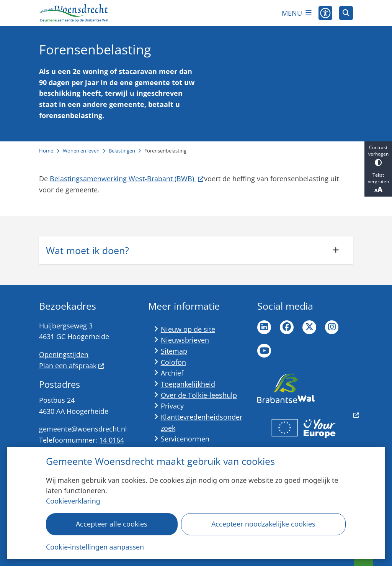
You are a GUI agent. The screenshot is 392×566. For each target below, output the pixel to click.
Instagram (332, 327)
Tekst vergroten (378, 183)
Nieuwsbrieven (185, 340)
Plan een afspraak (72, 366)
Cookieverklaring (73, 501)
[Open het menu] (297, 13)
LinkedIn (264, 327)
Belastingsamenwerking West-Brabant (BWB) (127, 179)
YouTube (264, 351)
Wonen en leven (81, 151)
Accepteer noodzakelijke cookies (263, 524)
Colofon (173, 362)
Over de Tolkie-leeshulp (199, 395)
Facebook (287, 327)
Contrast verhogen (378, 155)
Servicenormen (185, 439)
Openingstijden (64, 354)
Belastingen (122, 151)
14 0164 (112, 440)
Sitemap (174, 351)
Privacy (172, 406)
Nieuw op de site (188, 329)
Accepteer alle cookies (112, 524)
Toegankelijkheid (188, 384)
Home (46, 151)
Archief (172, 373)
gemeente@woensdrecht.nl (83, 429)
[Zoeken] (346, 13)
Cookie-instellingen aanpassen (95, 547)
